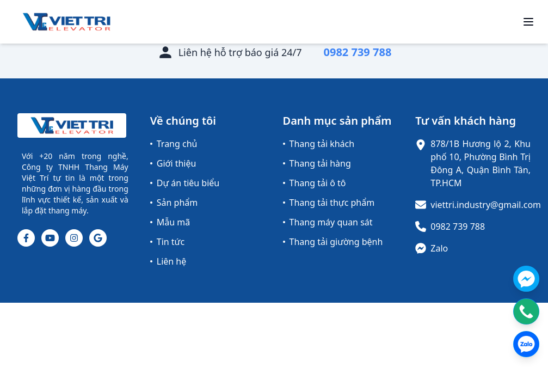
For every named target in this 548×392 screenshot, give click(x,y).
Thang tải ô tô (315, 183)
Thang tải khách (319, 144)
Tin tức (167, 242)
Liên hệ (168, 261)
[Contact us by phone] (526, 311)
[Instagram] (74, 238)
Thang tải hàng (317, 163)
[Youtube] (50, 238)
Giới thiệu (173, 163)
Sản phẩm (174, 203)
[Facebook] (26, 238)
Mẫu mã (170, 222)
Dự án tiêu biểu (185, 183)
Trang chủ (174, 144)
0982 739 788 (458, 226)
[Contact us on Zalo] (526, 344)
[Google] (98, 238)
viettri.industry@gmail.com (486, 205)
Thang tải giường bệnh (333, 242)
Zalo (439, 248)
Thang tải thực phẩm (329, 203)
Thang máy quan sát (328, 222)
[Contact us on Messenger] (526, 279)
